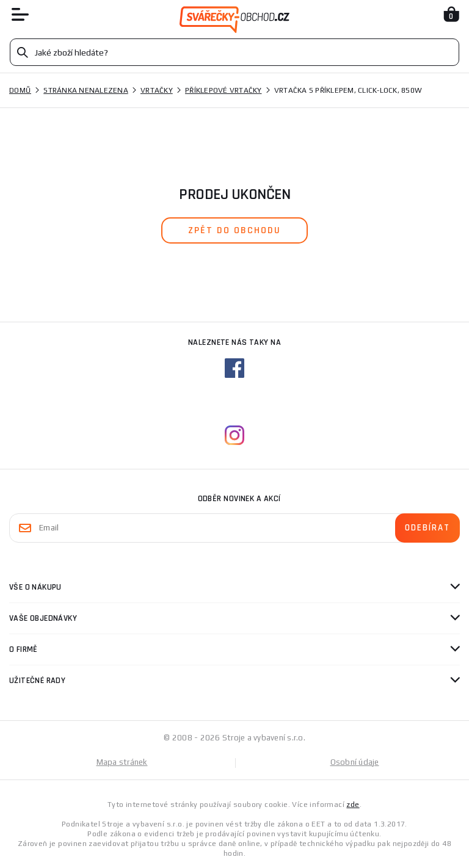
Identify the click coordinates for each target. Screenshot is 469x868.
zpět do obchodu (234, 230)
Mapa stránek (122, 762)
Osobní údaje (355, 762)
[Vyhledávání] (234, 52)
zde (353, 805)
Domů (20, 90)
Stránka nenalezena (86, 90)
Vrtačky (157, 90)
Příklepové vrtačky (224, 90)
